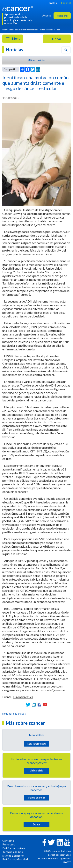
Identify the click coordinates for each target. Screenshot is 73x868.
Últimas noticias (37, 60)
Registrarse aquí (37, 744)
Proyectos (9, 844)
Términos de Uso (13, 852)
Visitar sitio (36, 770)
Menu (13, 39)
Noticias (14, 50)
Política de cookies (14, 848)
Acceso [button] (47, 15)
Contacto (8, 841)
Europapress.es (23, 697)
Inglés (53, 3)
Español (66, 3)
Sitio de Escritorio (13, 856)
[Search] (66, 50)
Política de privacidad (15, 859)
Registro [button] (62, 16)
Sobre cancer (37, 798)
